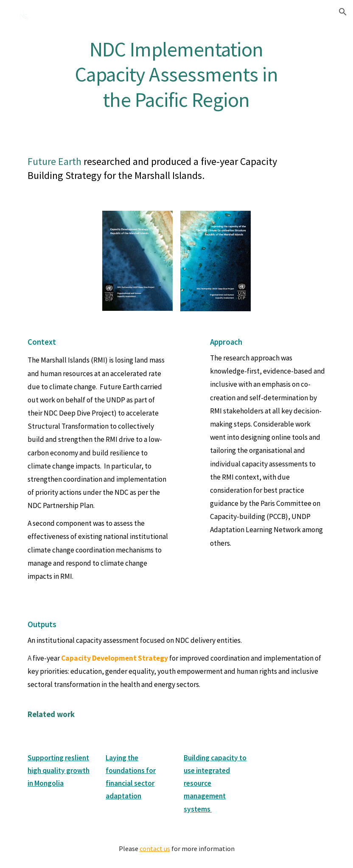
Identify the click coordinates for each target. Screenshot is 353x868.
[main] (177, 73)
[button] (343, 12)
